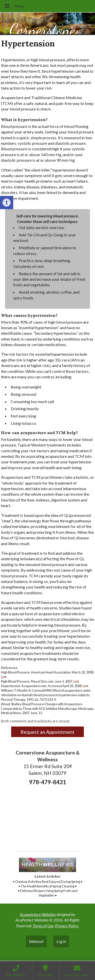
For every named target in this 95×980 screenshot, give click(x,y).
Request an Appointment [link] (48, 732)
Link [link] (4, 677)
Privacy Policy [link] (67, 926)
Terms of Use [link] (43, 926)
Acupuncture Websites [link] (38, 914)
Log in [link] (61, 941)
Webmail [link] (36, 941)
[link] (7, 203)
